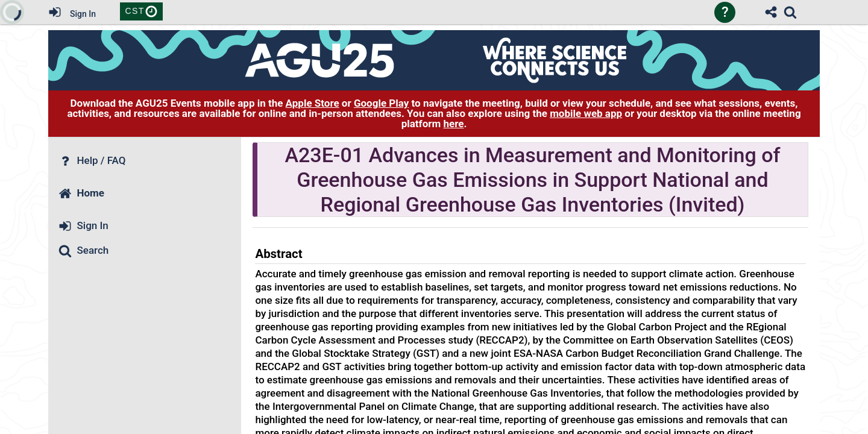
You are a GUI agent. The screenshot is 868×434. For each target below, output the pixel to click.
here (453, 124)
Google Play (381, 103)
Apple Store (313, 103)
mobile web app (586, 113)
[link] (790, 12)
